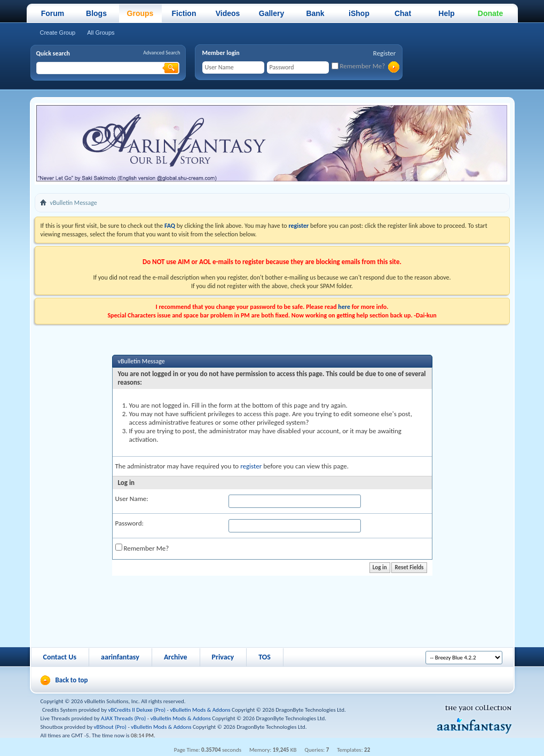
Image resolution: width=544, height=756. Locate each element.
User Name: (132, 499)
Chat (403, 13)
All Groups (101, 33)
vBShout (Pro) (110, 727)
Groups (140, 13)
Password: (129, 523)
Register (385, 53)
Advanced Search (161, 53)
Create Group (58, 33)
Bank (315, 13)
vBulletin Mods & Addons (200, 710)
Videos (228, 13)
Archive (176, 657)
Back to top (72, 680)
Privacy (223, 657)
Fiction (184, 13)
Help (446, 13)
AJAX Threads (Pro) (123, 718)
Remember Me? (358, 66)
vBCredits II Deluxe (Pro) (137, 710)
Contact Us (60, 657)
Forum (53, 13)
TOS (265, 657)
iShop (359, 13)
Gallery (271, 13)
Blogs (96, 13)
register (251, 466)
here (344, 307)
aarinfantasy (120, 657)
